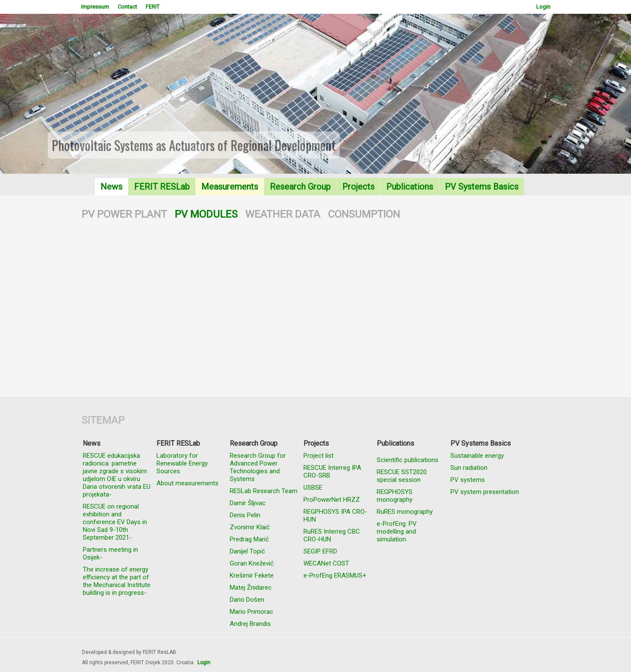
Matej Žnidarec (251, 588)
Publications (410, 187)
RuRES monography (405, 512)
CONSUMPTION (364, 214)
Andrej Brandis (250, 624)
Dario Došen (247, 600)
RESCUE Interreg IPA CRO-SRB (332, 472)
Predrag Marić (249, 539)
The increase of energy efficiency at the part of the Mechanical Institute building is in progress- (117, 581)
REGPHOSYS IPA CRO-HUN (335, 516)
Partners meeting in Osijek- (110, 553)
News (111, 187)
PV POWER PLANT (124, 214)
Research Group (300, 187)
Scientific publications (408, 460)
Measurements (230, 187)
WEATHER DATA (283, 214)
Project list (319, 456)
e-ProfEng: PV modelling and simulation (397, 531)
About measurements (187, 483)
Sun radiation (469, 468)
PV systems (468, 480)
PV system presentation (485, 492)
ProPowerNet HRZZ (332, 500)
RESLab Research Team (264, 491)
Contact (127, 7)
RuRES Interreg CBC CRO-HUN (332, 535)
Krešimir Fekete (252, 575)
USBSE (313, 488)
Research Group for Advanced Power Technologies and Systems (258, 467)
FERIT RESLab (162, 187)
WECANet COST (326, 563)
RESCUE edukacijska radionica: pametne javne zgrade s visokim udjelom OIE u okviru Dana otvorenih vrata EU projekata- (117, 475)
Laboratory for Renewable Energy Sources (182, 463)
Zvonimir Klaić (250, 527)
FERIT (153, 7)
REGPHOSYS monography (395, 496)
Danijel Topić (247, 551)
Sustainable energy (477, 456)
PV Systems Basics (482, 187)
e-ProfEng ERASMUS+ (335, 575)
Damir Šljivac (248, 503)
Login (543, 7)
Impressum (95, 7)
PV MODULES (206, 214)
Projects (358, 187)
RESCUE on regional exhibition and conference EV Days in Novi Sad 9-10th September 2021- (115, 522)
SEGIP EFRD (320, 551)
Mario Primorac (251, 612)
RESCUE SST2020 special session (402, 476)
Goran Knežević (252, 563)
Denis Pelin (245, 515)
